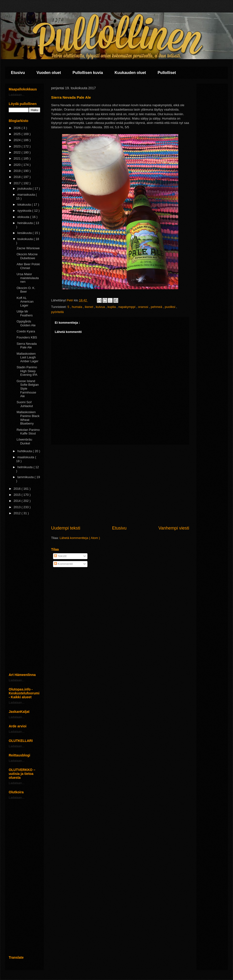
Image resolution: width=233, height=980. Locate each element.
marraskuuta (27, 195)
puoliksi (170, 307)
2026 (18, 128)
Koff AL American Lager (25, 302)
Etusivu (18, 73)
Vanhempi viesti (174, 528)
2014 (18, 501)
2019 (18, 171)
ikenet (89, 307)
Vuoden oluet (49, 73)
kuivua (101, 307)
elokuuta (24, 217)
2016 (18, 489)
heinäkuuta (26, 223)
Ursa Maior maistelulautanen (28, 278)
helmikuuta (25, 467)
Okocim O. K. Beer (26, 290)
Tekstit (60, 556)
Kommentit (63, 564)
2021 (18, 158)
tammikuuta (26, 477)
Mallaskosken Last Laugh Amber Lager (27, 357)
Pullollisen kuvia (88, 73)
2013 (18, 507)
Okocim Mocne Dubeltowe (27, 256)
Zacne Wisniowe (28, 248)
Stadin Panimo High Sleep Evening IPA (27, 371)
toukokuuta (26, 239)
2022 (18, 152)
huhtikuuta (25, 451)
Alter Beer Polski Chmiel (28, 266)
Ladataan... (17, 95)
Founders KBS (27, 337)
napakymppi (127, 307)
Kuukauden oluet (130, 73)
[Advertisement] (120, 485)
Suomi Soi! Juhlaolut (25, 404)
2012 (18, 513)
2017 (18, 183)
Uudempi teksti (66, 528)
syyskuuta (25, 211)
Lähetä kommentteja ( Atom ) (80, 538)
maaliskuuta (26, 457)
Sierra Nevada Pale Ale (27, 346)
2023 (18, 146)
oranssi (144, 307)
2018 (18, 177)
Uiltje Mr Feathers (24, 313)
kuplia (112, 307)
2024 (18, 140)
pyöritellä (57, 312)
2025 (18, 134)
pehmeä (157, 307)
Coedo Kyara (26, 331)
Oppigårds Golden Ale (26, 323)
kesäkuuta (25, 233)
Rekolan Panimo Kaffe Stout (28, 432)
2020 (18, 165)
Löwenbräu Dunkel (24, 441)
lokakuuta (25, 205)
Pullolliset (167, 73)
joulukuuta (25, 189)
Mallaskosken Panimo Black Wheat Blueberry (28, 418)
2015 (18, 495)
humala (78, 307)
